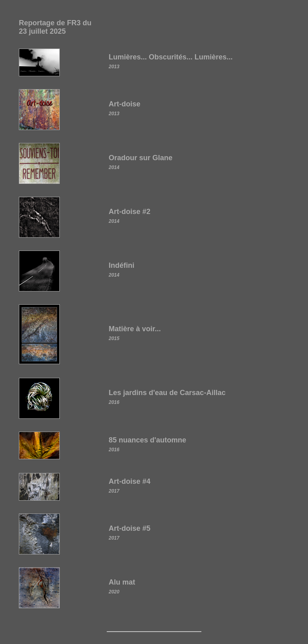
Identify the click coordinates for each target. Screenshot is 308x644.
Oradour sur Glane (141, 158)
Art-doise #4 (130, 481)
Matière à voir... (135, 329)
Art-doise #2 (130, 212)
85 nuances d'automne (147, 440)
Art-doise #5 (130, 528)
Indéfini (122, 265)
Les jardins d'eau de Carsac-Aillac (167, 393)
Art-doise (125, 104)
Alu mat (122, 582)
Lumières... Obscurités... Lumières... (171, 57)
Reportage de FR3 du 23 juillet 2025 (55, 27)
